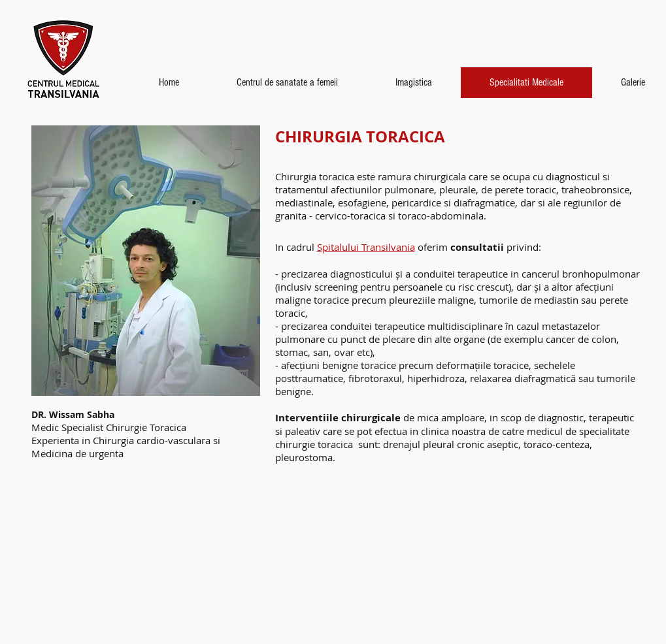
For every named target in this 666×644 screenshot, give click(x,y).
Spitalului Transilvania (366, 247)
